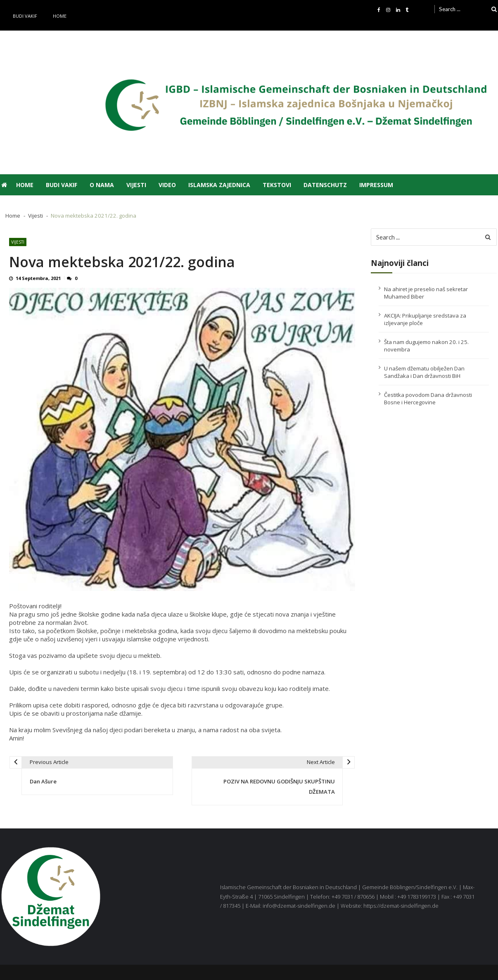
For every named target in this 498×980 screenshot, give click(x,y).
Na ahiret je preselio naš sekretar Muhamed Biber (426, 293)
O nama (102, 185)
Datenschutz (325, 185)
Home (60, 16)
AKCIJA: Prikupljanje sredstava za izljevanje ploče (425, 319)
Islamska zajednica (219, 185)
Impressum (376, 185)
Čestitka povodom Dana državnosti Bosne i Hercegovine (428, 399)
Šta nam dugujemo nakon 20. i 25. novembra (426, 346)
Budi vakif (25, 16)
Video (167, 185)
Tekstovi (277, 185)
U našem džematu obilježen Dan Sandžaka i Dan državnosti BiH (424, 372)
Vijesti (136, 185)
